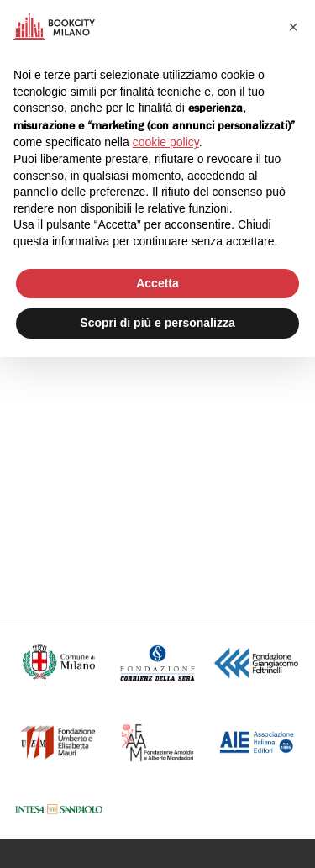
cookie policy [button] (166, 142)
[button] (293, 27)
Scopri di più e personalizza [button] (157, 323)
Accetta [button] (157, 283)
